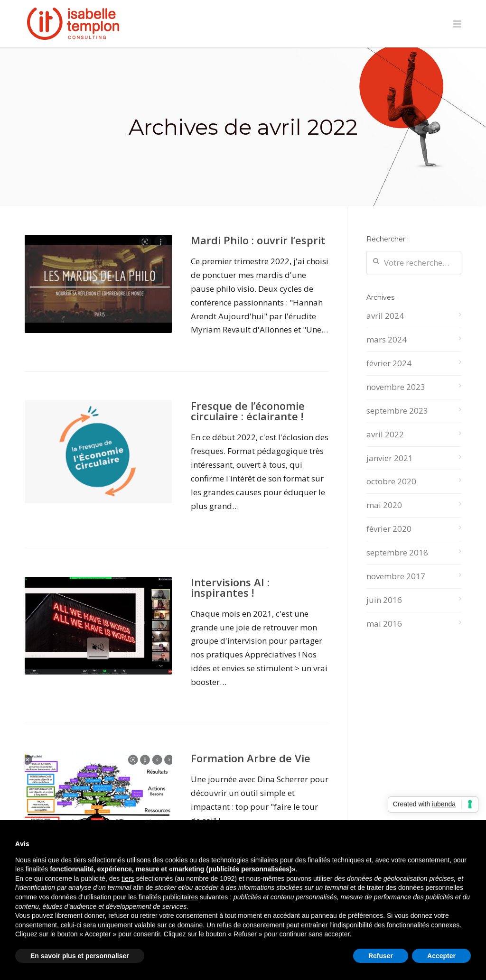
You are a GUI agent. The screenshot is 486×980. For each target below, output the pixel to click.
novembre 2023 (396, 387)
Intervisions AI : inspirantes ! (230, 587)
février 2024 (389, 363)
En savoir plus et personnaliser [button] (80, 956)
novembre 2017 (396, 576)
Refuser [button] (381, 956)
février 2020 (389, 529)
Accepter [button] (441, 956)
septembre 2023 (397, 411)
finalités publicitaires (168, 897)
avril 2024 (385, 316)
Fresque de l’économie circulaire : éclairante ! (248, 411)
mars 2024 (387, 339)
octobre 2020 (391, 481)
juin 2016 (384, 600)
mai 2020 (384, 505)
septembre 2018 (397, 552)
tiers (128, 878)
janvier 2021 (390, 458)
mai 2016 (384, 624)
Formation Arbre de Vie (251, 758)
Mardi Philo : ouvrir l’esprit (258, 240)
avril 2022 (385, 434)
